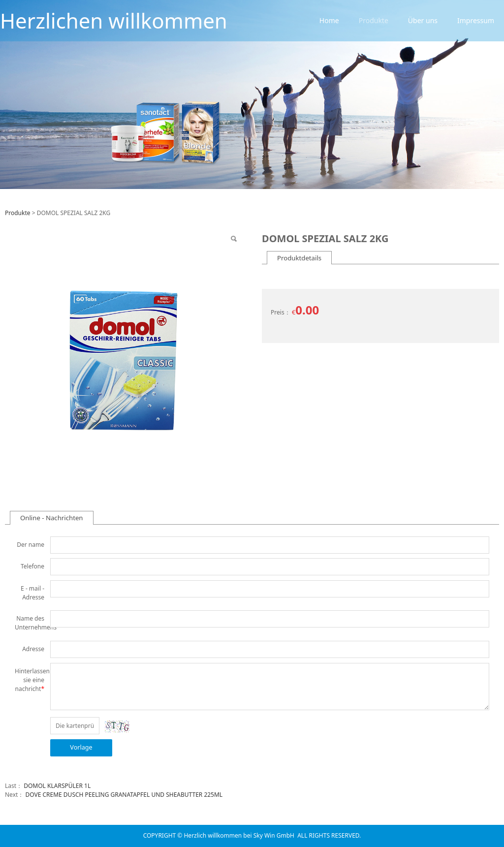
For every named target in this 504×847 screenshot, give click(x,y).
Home (329, 20)
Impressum (476, 20)
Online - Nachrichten (52, 518)
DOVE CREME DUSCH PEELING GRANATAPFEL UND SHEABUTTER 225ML (124, 795)
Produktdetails (299, 258)
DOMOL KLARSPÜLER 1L (57, 786)
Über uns (423, 20)
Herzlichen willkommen (114, 20)
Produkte (374, 20)
